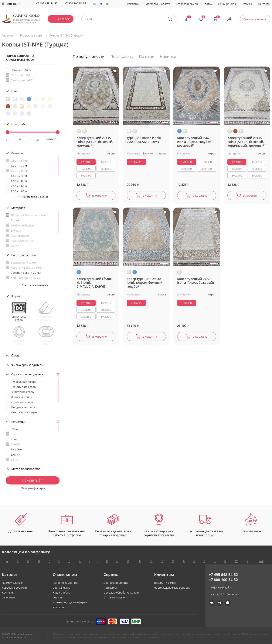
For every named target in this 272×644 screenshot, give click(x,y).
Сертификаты (62, 588)
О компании (132, 4)
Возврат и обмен (187, 4)
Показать (33, 480)
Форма (16, 296)
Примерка (110, 588)
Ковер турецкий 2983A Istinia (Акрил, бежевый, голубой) (145, 283)
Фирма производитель (27, 365)
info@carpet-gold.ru (221, 587)
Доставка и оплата (158, 4)
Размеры (17, 153)
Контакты (264, 4)
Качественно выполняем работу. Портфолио (67, 525)
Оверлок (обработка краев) (121, 592)
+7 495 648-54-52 (47, 3)
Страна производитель (27, 374)
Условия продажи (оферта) (70, 602)
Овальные (9, 597)
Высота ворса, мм (24, 255)
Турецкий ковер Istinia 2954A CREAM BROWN (144, 140)
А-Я (261, 561)
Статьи (208, 4)
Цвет (15, 91)
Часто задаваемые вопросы (172, 588)
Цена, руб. (18, 124)
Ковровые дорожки (14, 588)
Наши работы (227, 4)
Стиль (15, 355)
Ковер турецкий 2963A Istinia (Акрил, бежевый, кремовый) (95, 142)
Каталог (64, 19)
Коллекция (19, 422)
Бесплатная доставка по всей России (205, 525)
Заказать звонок (255, 19)
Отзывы (247, 4)
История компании (65, 583)
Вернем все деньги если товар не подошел (113, 525)
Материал (18, 208)
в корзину (99, 195)
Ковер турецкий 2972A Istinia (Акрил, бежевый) (195, 281)
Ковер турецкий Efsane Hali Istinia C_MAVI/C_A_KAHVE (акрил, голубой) (94, 283)
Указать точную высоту (35, 285)
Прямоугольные (12, 583)
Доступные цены (21, 523)
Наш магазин (251, 523)
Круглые (7, 592)
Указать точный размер (35, 197)
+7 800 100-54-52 (75, 3)
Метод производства (26, 469)
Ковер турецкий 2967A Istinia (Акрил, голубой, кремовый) (195, 142)
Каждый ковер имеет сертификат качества (159, 525)
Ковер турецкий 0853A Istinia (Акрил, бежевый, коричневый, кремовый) (246, 142)
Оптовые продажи (116, 597)
